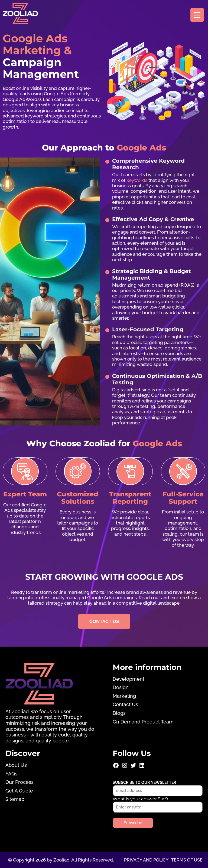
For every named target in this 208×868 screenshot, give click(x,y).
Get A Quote (19, 791)
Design (121, 687)
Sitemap (15, 799)
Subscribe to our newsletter (144, 782)
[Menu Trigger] (197, 15)
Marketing (124, 696)
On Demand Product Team (143, 721)
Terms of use (187, 860)
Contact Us (125, 704)
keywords (137, 180)
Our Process (19, 782)
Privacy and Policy (146, 860)
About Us (16, 765)
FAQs (11, 774)
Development (129, 679)
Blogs (119, 713)
